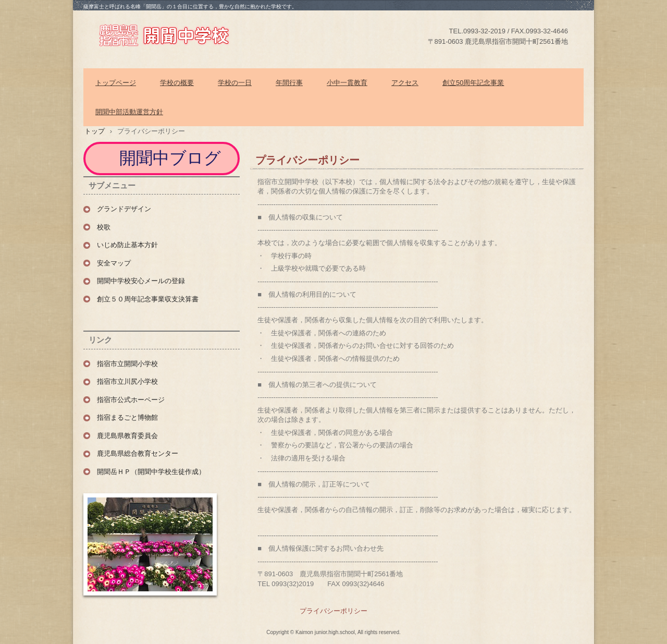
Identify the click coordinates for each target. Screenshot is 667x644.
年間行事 (289, 83)
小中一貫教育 (347, 83)
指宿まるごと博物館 (127, 417)
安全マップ (114, 263)
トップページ (116, 83)
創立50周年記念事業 (473, 83)
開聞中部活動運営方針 (129, 112)
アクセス (405, 83)
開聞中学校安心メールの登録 (141, 281)
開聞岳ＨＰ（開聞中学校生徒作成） (151, 472)
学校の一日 (235, 83)
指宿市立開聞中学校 (177, 34)
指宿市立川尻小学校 (127, 381)
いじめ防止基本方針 (127, 245)
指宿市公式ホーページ (131, 400)
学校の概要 (177, 83)
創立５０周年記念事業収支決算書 (148, 299)
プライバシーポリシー (333, 611)
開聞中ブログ (171, 158)
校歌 (104, 227)
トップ (95, 131)
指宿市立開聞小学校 (127, 364)
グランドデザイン (124, 209)
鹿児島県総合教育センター (138, 453)
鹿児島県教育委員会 (127, 436)
